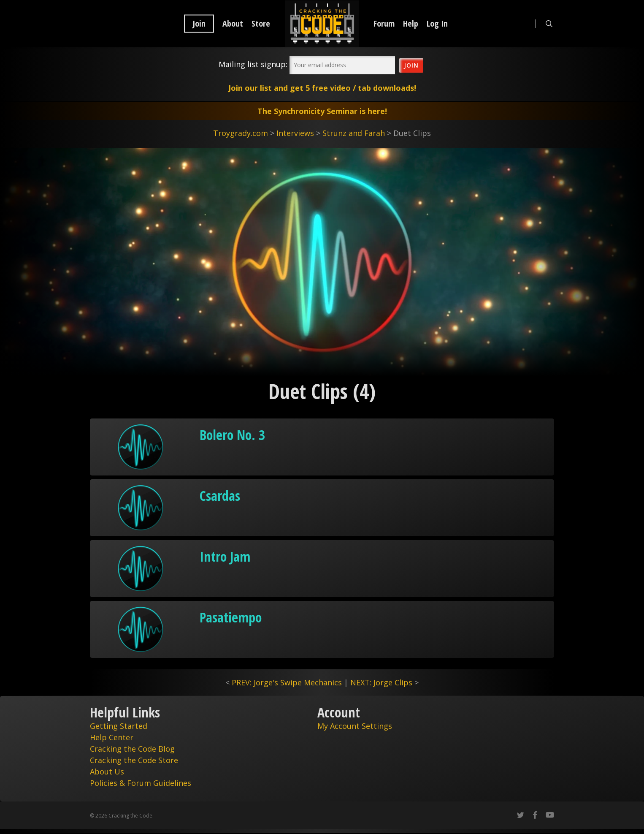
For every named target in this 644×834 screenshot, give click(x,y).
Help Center (112, 737)
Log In (437, 24)
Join (199, 24)
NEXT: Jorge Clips (381, 682)
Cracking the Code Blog (132, 749)
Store (261, 24)
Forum (384, 24)
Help (411, 24)
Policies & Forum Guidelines (141, 783)
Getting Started (119, 726)
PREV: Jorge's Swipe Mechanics (287, 682)
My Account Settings (355, 726)
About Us (107, 772)
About (233, 24)
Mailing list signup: (253, 64)
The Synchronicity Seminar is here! (322, 111)
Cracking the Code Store (134, 760)
